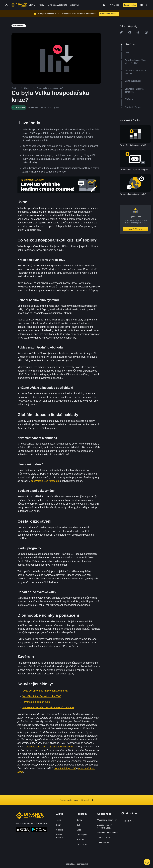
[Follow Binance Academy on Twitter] (127, 813)
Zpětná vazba (103, 842)
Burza (79, 820)
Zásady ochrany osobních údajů (104, 826)
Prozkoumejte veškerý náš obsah (76, 800)
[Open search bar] (103, 5)
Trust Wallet (82, 844)
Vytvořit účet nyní (135, 229)
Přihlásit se (114, 5)
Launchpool (82, 835)
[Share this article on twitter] (121, 32)
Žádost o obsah (104, 838)
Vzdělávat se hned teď (109, 14)
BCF (78, 825)
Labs (79, 830)
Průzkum (80, 840)
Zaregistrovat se (130, 5)
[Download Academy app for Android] (39, 830)
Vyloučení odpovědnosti (108, 833)
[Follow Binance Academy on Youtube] (136, 813)
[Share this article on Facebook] (130, 32)
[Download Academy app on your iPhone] (23, 830)
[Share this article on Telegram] (138, 32)
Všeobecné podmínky (107, 820)
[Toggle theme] (147, 5)
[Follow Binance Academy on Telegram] (132, 813)
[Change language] (142, 5)
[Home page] (19, 5)
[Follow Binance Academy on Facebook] (123, 813)
